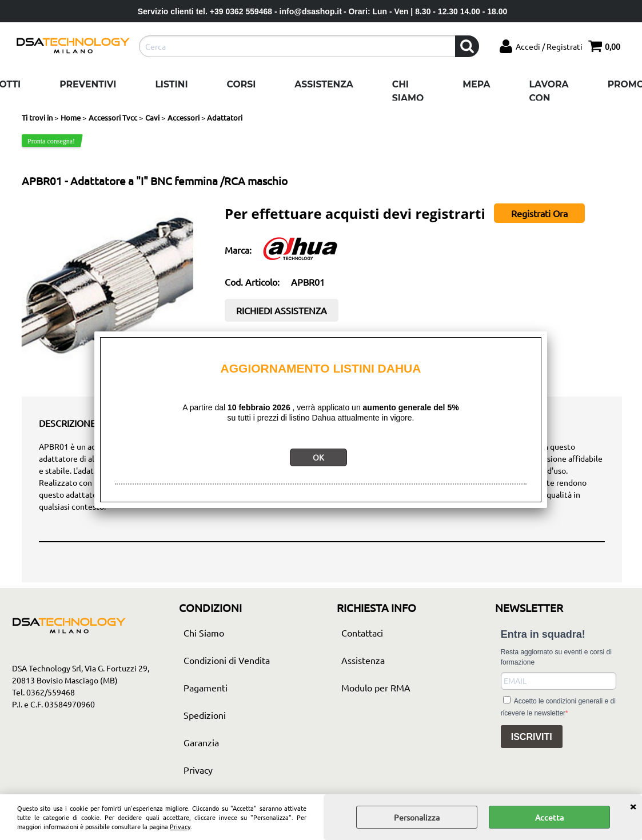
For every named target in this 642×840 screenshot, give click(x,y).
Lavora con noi (549, 98)
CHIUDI (633, 806)
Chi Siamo (408, 91)
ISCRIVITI (532, 737)
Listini (171, 84)
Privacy (180, 826)
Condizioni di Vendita (227, 660)
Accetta (549, 817)
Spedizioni (205, 715)
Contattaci (362, 633)
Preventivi (88, 84)
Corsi (242, 84)
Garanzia (201, 742)
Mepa (476, 84)
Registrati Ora (539, 213)
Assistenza (324, 84)
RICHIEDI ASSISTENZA (282, 310)
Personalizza (417, 817)
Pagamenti (206, 687)
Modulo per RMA (376, 687)
